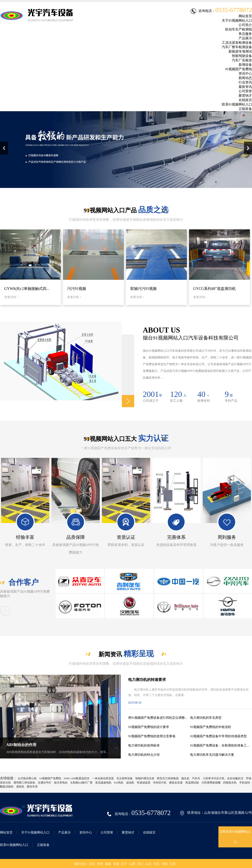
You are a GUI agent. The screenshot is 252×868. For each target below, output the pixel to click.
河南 (165, 864)
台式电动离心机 (27, 778)
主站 (92, 864)
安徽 (116, 864)
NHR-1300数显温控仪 (77, 778)
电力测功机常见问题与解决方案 (212, 755)
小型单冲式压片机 (214, 778)
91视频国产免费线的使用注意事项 (152, 736)
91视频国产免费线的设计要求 (149, 727)
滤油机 (130, 783)
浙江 (140, 864)
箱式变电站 (61, 783)
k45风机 (119, 783)
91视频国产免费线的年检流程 (211, 727)
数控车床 (32, 787)
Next (248, 148)
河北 (156, 864)
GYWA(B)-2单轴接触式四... (27, 289)
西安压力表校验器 (168, 778)
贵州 (100, 864)
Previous (4, 148)
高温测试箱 (192, 783)
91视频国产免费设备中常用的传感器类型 (218, 736)
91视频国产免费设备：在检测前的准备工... (220, 745)
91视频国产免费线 (50, 778)
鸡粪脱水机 (230, 783)
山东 (148, 864)
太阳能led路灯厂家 (81, 783)
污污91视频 (77, 289)
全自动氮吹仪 (235, 778)
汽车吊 (196, 778)
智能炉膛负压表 (145, 778)
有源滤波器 (144, 783)
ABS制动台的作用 (21, 745)
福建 (108, 864)
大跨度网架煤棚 (211, 783)
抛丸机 (185, 778)
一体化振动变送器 (103, 778)
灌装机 (20, 787)
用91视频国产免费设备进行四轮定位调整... (158, 718)
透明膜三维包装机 (24, 783)
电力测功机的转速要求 (147, 680)
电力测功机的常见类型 (206, 718)
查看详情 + (11, 297)
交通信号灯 (45, 783)
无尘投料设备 (125, 778)
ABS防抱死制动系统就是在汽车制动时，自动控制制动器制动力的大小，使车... (57, 752)
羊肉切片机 (160, 783)
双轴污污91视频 (143, 289)
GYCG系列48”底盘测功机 (215, 289)
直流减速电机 (103, 783)
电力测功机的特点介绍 (144, 755)
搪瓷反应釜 (176, 783)
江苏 (173, 864)
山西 (132, 864)
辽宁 (124, 864)
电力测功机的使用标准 (144, 745)
